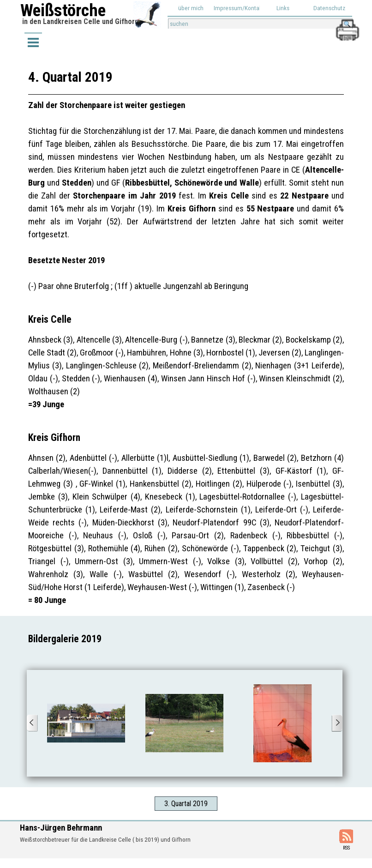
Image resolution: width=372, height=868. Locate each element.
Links (283, 8)
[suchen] (260, 24)
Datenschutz (329, 8)
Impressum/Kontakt (239, 8)
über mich (191, 8)
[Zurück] (32, 723)
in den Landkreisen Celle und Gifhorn (80, 21)
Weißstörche (63, 10)
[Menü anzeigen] (33, 42)
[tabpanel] (186, 337)
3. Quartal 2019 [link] (186, 804)
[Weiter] (337, 723)
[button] (347, 23)
